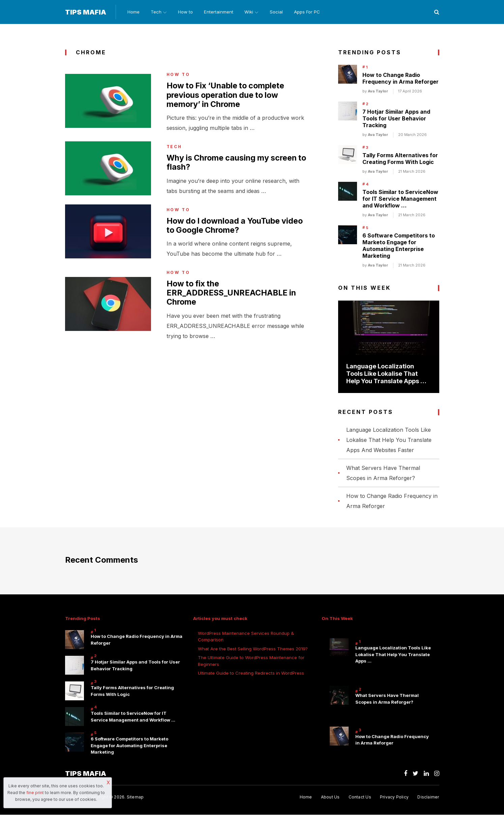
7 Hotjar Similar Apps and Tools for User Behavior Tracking (396, 119)
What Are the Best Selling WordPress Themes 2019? (253, 649)
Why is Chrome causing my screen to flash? (239, 164)
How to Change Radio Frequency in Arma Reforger (401, 79)
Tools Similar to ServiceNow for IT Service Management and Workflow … (400, 199)
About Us (329, 798)
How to (187, 12)
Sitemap (135, 798)
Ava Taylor (378, 92)
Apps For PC (312, 12)
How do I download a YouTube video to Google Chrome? (237, 228)
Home (132, 12)
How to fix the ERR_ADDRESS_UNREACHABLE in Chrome (233, 296)
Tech (155, 12)
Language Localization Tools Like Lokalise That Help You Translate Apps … (386, 374)
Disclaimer (428, 798)
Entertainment (220, 12)
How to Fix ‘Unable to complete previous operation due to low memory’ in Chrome (228, 96)
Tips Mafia (86, 12)
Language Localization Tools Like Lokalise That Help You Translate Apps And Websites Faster (389, 440)
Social (280, 12)
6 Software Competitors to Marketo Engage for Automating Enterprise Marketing (399, 246)
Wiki (251, 12)
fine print (35, 793)
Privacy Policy (394, 798)
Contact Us (359, 798)
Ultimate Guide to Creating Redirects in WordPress (251, 674)
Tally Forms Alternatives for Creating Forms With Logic (400, 159)
